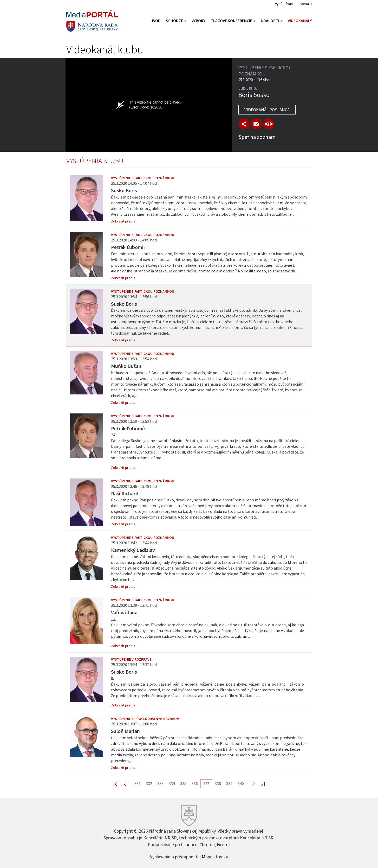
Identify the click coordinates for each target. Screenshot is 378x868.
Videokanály (300, 21)
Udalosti (272, 21)
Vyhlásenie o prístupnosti (174, 856)
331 (138, 783)
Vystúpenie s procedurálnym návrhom (145, 719)
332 (149, 783)
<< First (119, 784)
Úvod (156, 21)
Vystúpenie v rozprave (131, 659)
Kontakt (306, 4)
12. (210, 628)
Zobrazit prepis (123, 221)
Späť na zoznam (257, 137)
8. (210, 687)
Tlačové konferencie (233, 21)
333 (160, 783)
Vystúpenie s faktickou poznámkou (143, 178)
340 (241, 783)
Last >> (260, 784)
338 (218, 783)
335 (183, 783)
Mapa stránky (215, 856)
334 (172, 783)
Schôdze (176, 21)
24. (210, 447)
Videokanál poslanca (267, 110)
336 (195, 783)
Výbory (198, 21)
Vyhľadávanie (285, 4)
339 (229, 783)
